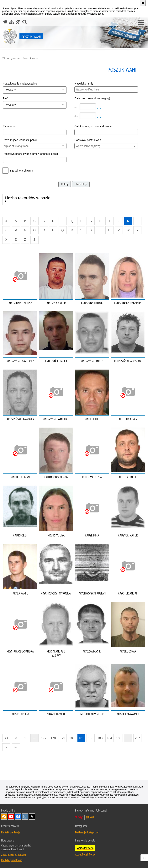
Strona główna (11, 58)
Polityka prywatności (12, 860)
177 (44, 738)
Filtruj (65, 184)
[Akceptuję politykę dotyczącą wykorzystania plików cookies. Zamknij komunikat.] (143, 3)
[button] (141, 22)
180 (72, 738)
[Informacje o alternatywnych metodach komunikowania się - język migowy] (18, 22)
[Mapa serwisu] (12, 22)
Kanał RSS (4, 817)
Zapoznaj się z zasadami (13, 855)
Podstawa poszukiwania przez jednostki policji (30, 154)
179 (63, 738)
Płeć (5, 98)
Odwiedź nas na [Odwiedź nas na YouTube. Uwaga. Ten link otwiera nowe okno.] (11, 817)
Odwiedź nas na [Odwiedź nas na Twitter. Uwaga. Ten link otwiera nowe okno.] (32, 817)
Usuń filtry (81, 184)
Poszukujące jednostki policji (20, 140)
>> (15, 746)
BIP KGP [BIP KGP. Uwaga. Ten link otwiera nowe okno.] (90, 817)
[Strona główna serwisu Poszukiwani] (5, 22)
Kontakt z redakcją (11, 832)
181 (81, 738)
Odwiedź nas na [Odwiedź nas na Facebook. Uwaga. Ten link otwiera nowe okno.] (18, 817)
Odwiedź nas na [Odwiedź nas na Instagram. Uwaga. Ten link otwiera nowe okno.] (25, 817)
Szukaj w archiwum (21, 171)
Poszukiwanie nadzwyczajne (20, 84)
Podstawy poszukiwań (88, 140)
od (76, 107)
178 (53, 738)
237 (137, 738)
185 (119, 738)
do (76, 116)
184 (109, 738)
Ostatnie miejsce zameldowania (93, 126)
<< (5, 737)
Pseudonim (9, 126)
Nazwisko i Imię (84, 84)
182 (91, 738)
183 (100, 738)
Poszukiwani (30, 58)
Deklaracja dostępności (87, 832)
